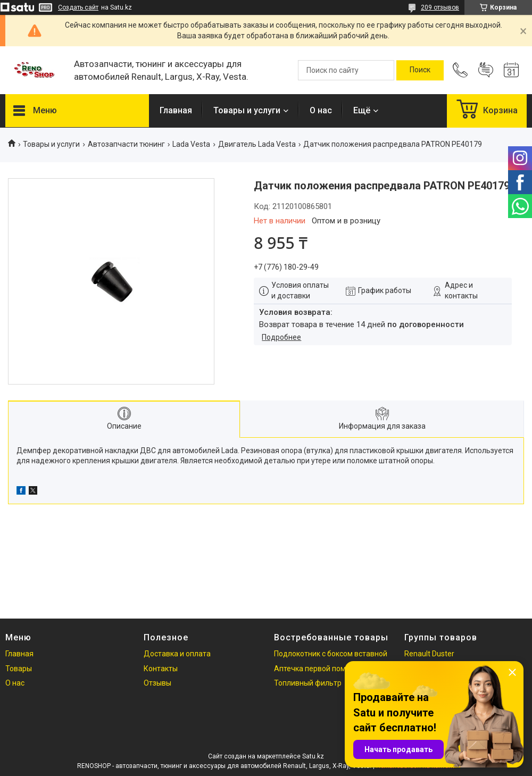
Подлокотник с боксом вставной (331, 654)
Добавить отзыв (486, 70)
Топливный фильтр (308, 683)
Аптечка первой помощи (317, 669)
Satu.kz (313, 756)
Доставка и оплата (177, 654)
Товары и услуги (247, 110)
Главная (176, 110)
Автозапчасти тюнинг (126, 144)
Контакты (161, 669)
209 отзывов (440, 7)
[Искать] (420, 70)
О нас (321, 110)
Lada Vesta (191, 144)
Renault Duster (429, 654)
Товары (19, 669)
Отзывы (157, 683)
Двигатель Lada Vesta (257, 144)
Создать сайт (78, 7)
